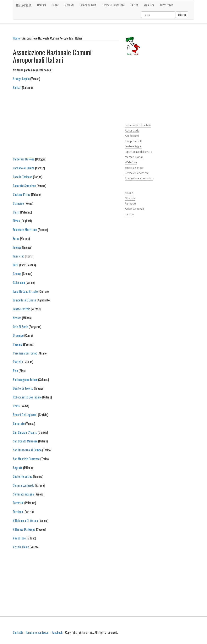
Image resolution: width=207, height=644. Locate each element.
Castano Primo (22, 194)
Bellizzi (17, 88)
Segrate (18, 468)
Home (16, 38)
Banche (129, 214)
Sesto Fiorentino (23, 476)
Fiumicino (19, 256)
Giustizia (130, 198)
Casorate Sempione (24, 186)
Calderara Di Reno (24, 159)
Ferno (16, 239)
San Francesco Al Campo (27, 450)
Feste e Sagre (133, 146)
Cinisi (16, 212)
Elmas (16, 221)
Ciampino (18, 203)
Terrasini (18, 503)
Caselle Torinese (23, 177)
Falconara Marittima (25, 230)
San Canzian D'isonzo (25, 432)
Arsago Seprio (21, 79)
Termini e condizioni (37, 632)
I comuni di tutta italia (138, 125)
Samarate (19, 424)
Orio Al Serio (20, 327)
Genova (17, 274)
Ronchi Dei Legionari (25, 415)
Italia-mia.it (24, 5)
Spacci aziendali (134, 168)
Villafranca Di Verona (25, 521)
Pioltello (18, 362)
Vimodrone (19, 538)
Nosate (17, 318)
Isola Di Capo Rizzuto (25, 291)
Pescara (18, 344)
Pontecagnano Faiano (25, 380)
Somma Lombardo (24, 485)
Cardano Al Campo (24, 168)
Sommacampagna (23, 494)
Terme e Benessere (137, 173)
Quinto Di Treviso (23, 388)
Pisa (15, 371)
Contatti (18, 632)
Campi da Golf (133, 141)
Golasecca (19, 283)
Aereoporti (132, 136)
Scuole (129, 193)
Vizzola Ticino (21, 547)
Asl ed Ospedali (134, 209)
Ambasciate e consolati (139, 178)
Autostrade (132, 130)
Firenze (17, 247)
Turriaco (18, 512)
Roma (16, 406)
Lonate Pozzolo (22, 309)
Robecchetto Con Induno (27, 397)
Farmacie (130, 204)
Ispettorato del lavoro (139, 152)
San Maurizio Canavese (26, 459)
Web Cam (131, 162)
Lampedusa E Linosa (25, 300)
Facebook (57, 632)
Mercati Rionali (134, 157)
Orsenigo (18, 335)
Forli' (16, 265)
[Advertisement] (66, 126)
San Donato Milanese (25, 441)
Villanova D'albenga (24, 529)
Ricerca (182, 15)
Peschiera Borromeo (25, 353)
